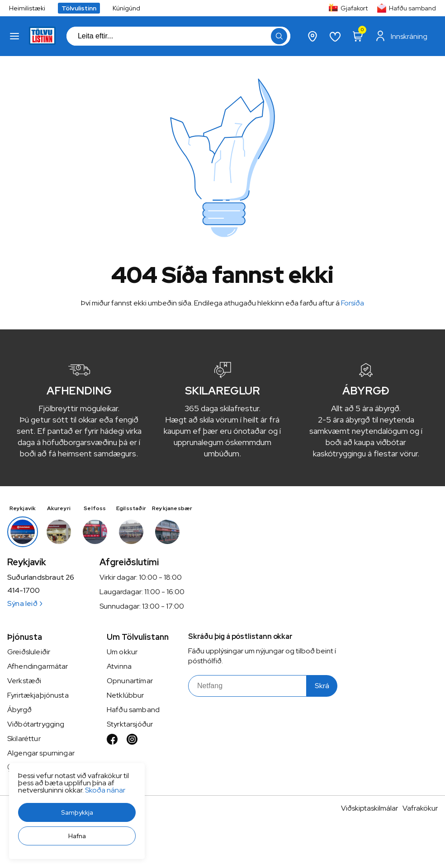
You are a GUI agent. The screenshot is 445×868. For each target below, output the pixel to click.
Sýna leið (25, 603)
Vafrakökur (420, 808)
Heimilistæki (27, 8)
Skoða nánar (105, 790)
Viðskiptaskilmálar (369, 808)
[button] (77, 812)
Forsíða (353, 303)
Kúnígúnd (126, 8)
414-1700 (24, 591)
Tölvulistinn (79, 8)
